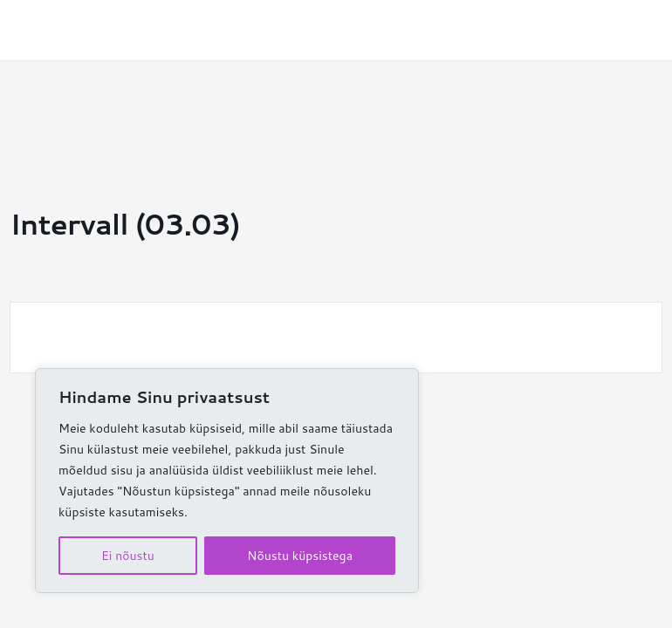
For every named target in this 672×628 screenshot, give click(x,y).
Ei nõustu (128, 556)
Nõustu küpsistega (300, 556)
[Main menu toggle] (633, 30)
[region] (227, 481)
